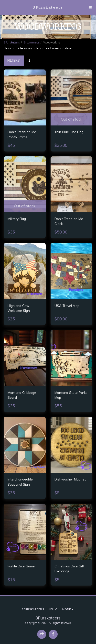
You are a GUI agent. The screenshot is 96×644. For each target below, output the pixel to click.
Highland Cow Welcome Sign (19, 308)
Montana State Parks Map (71, 395)
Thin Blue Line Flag (69, 132)
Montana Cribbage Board (22, 395)
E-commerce (32, 42)
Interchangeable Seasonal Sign (20, 482)
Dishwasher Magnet (70, 479)
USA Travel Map (67, 306)
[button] (5, 7)
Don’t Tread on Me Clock (69, 221)
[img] (25, 98)
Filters (14, 60)
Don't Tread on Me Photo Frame (22, 134)
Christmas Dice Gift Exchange (69, 569)
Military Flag (17, 219)
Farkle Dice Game (21, 566)
